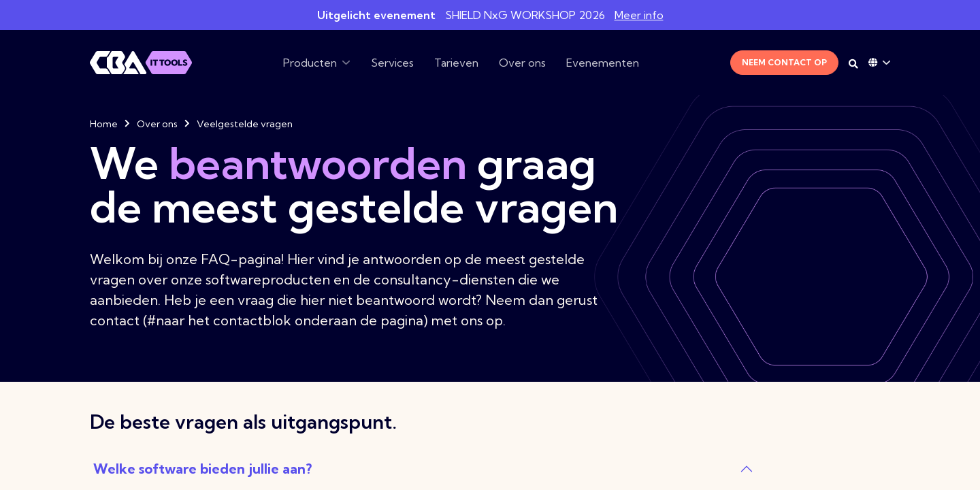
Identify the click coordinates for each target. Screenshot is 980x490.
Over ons (522, 63)
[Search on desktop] (853, 64)
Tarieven (456, 63)
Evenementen (603, 63)
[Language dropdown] (879, 63)
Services (392, 63)
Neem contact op (784, 62)
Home (104, 124)
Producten (310, 63)
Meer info (639, 15)
